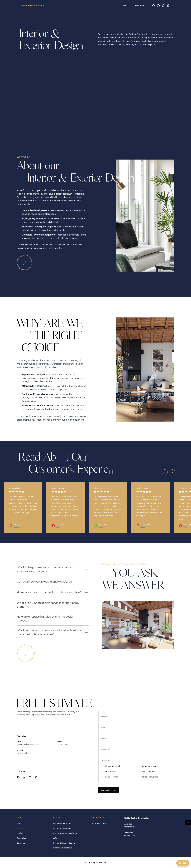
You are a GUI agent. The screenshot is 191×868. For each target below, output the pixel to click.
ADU (55, 838)
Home (19, 818)
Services (58, 818)
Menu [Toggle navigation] (123, 6)
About (19, 823)
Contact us (22, 838)
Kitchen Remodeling (62, 828)
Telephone (129, 833)
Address (128, 824)
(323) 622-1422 (62, 744)
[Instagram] (158, 6)
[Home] (33, 6)
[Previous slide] (165, 472)
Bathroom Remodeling (63, 823)
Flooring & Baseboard (63, 848)
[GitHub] (163, 6)
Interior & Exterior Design (64, 843)
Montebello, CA (23, 753)
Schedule (21, 843)
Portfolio (20, 828)
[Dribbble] (168, 6)
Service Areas (97, 818)
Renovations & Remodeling (65, 833)
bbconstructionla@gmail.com (28, 744)
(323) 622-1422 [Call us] (131, 836)
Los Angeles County (98, 823)
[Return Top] (188, 822)
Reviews (20, 833)
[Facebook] (153, 6)
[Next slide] (172, 472)
